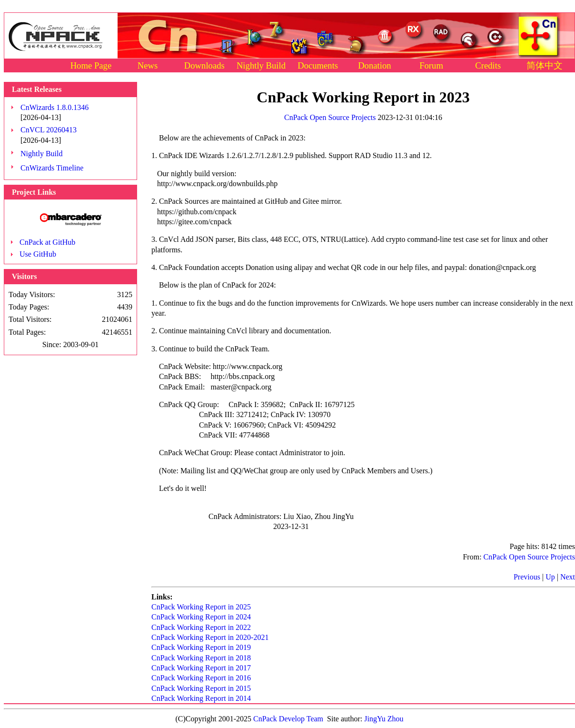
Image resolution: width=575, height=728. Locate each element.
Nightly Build (261, 65)
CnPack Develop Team (288, 719)
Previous (527, 577)
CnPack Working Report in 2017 (201, 668)
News (148, 65)
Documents (318, 65)
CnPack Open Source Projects (330, 117)
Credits (488, 65)
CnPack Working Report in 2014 (201, 698)
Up (550, 577)
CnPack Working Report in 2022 (201, 627)
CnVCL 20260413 (49, 130)
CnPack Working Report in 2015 (201, 688)
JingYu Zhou (384, 719)
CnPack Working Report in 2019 (201, 647)
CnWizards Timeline (52, 168)
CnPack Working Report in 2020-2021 (210, 637)
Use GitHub (38, 254)
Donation (374, 65)
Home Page (91, 65)
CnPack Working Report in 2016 (201, 678)
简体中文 (545, 65)
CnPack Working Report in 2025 (201, 607)
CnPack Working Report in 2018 (201, 658)
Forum (431, 65)
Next (568, 577)
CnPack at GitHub (47, 242)
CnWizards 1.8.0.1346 (55, 107)
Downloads (204, 65)
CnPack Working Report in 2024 (201, 617)
